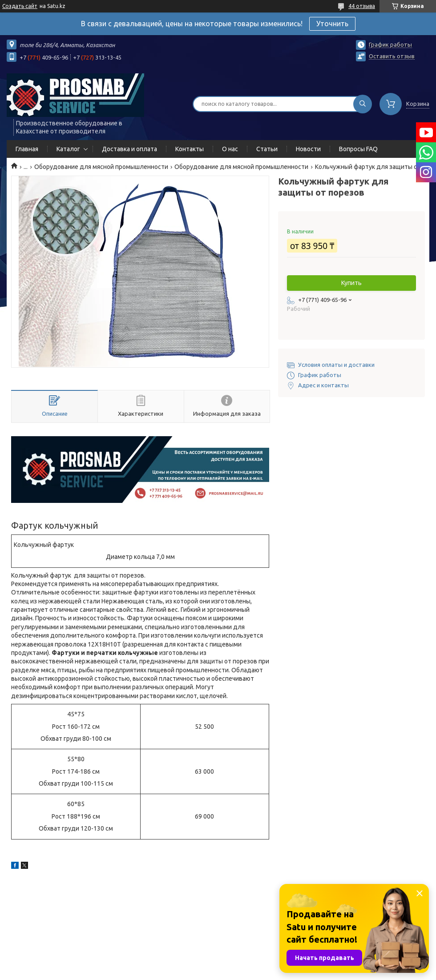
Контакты (190, 149)
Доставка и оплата (129, 149)
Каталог (68, 149)
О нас (230, 149)
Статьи (267, 149)
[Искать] (363, 104)
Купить (351, 283)
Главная (27, 149)
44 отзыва (362, 6)
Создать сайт (20, 6)
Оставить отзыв (392, 56)
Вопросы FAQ (358, 149)
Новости (308, 149)
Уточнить (332, 24)
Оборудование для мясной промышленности (101, 167)
